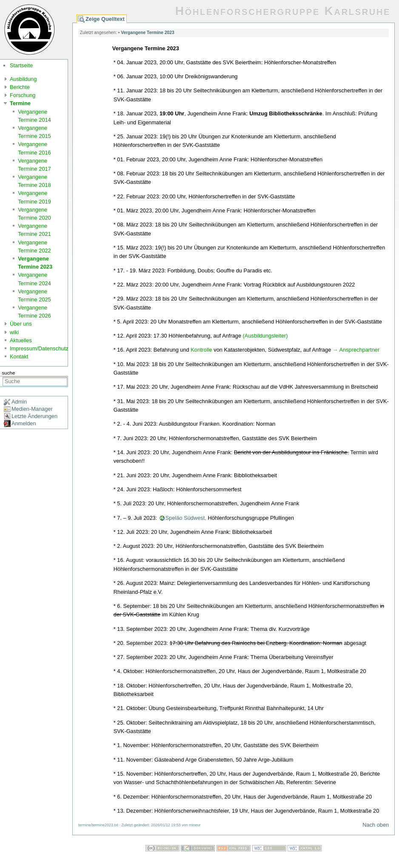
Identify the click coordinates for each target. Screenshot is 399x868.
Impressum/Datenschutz (39, 348)
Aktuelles (21, 340)
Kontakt (19, 357)
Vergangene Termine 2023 (148, 33)
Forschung (23, 95)
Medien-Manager (32, 409)
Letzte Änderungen (34, 416)
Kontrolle (201, 350)
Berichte (20, 87)
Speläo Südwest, (186, 518)
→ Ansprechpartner (356, 350)
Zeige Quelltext (105, 19)
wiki (14, 332)
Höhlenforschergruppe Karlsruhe (283, 11)
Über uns (21, 324)
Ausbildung (23, 79)
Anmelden (24, 423)
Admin (19, 402)
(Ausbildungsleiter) (265, 336)
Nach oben (376, 825)
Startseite (21, 65)
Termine (20, 103)
